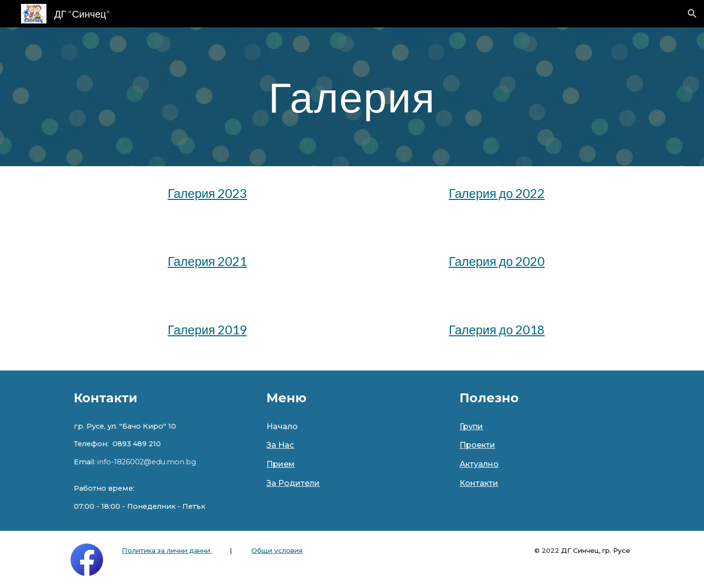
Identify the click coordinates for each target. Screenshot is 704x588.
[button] (692, 14)
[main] (352, 97)
